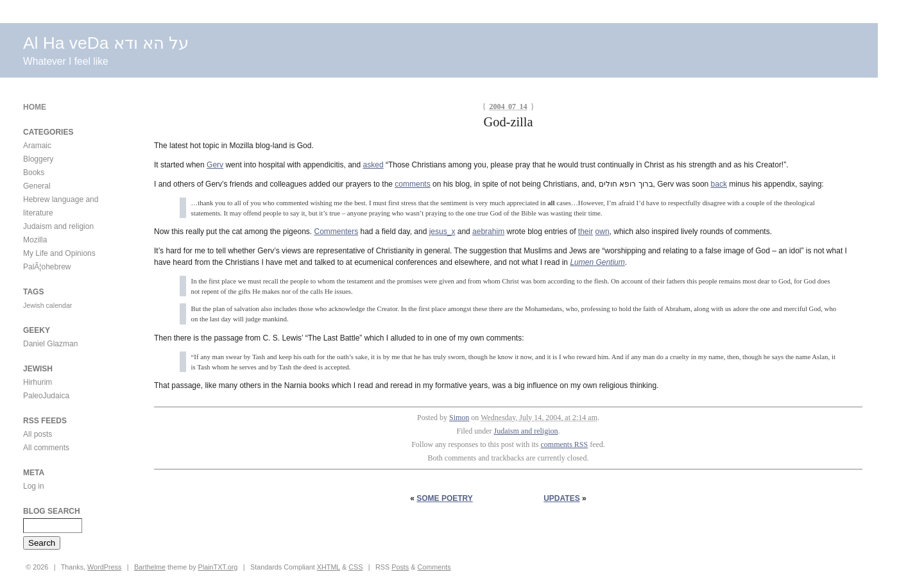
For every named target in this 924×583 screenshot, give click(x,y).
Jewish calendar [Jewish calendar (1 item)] (47, 305)
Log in (34, 486)
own (603, 232)
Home (35, 107)
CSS (355, 567)
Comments (434, 567)
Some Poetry (445, 498)
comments (412, 184)
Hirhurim (38, 382)
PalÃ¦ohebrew (47, 267)
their (586, 232)
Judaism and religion (526, 431)
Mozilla (35, 240)
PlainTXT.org (218, 567)
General (37, 186)
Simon (459, 418)
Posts (400, 567)
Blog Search (52, 511)
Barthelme (150, 567)
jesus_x (442, 232)
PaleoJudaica (46, 396)
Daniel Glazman (50, 344)
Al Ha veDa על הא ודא (106, 43)
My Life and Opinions (59, 253)
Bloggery (38, 159)
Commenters (336, 232)
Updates (561, 498)
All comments (46, 448)
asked (373, 165)
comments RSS (565, 444)
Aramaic (37, 146)
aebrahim (488, 232)
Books (34, 173)
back (719, 184)
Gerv (215, 165)
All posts (38, 434)
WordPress (104, 567)
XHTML (329, 567)
